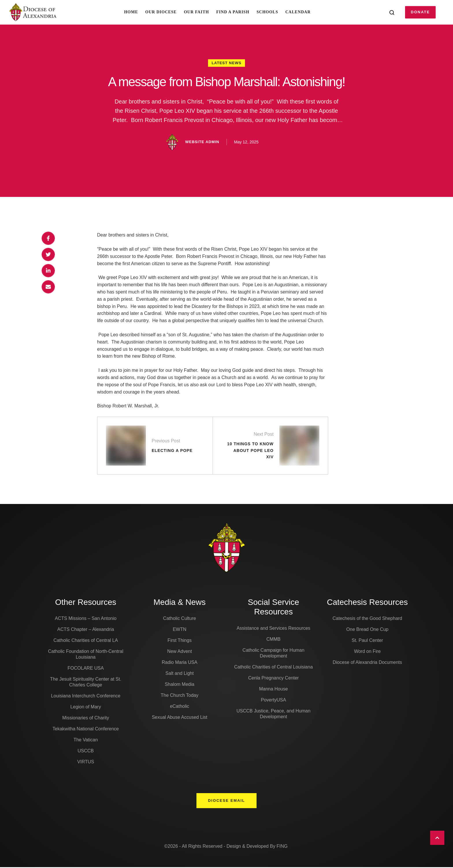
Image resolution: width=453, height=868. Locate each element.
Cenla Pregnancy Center (273, 678)
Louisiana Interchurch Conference (86, 697)
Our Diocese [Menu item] (161, 12)
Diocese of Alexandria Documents (367, 663)
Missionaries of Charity (86, 719)
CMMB (273, 640)
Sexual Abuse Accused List (179, 718)
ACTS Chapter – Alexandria (86, 630)
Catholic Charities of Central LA (86, 641)
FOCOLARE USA (86, 669)
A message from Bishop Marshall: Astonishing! (227, 82)
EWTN (180, 630)
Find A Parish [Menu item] (233, 12)
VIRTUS (86, 763)
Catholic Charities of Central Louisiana (273, 667)
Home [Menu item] (131, 12)
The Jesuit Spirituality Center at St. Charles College (86, 683)
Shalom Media (179, 685)
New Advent (180, 652)
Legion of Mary (86, 708)
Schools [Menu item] (267, 12)
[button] (420, 12)
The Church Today (179, 696)
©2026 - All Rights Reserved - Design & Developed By (220, 847)
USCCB (86, 752)
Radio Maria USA (180, 663)
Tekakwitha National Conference (86, 730)
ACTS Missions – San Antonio (86, 619)
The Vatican (86, 741)
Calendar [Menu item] (298, 12)
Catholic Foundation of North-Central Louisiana (86, 655)
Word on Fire (367, 652)
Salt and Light (180, 674)
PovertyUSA (273, 700)
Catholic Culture (180, 619)
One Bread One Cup (367, 630)
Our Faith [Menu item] (196, 12)
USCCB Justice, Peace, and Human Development (273, 714)
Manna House (274, 689)
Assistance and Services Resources (273, 629)
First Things (180, 641)
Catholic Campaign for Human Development (273, 654)
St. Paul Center (367, 641)
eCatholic (180, 707)
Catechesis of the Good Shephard (367, 619)
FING (282, 847)
